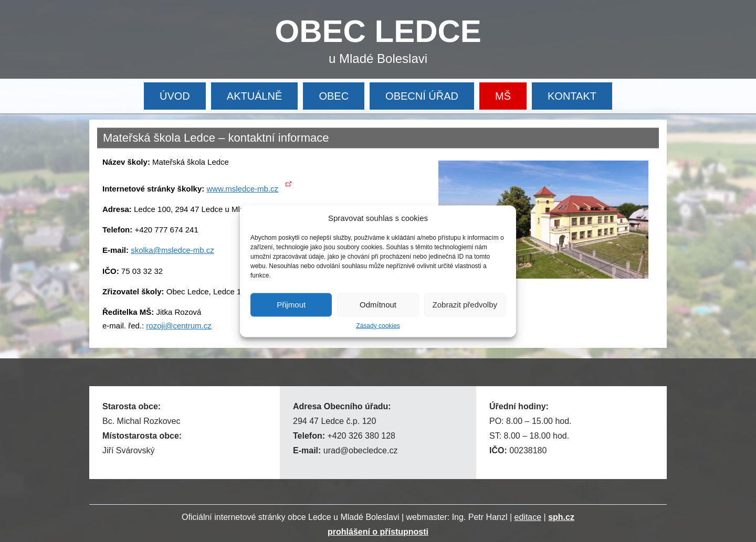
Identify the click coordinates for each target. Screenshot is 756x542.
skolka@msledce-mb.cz (172, 250)
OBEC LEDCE (378, 31)
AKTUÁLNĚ (255, 96)
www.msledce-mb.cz (242, 189)
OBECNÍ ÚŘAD (422, 96)
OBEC (334, 96)
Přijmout (291, 305)
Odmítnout (378, 305)
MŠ (503, 96)
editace (528, 517)
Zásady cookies (378, 325)
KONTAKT (572, 96)
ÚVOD (175, 96)
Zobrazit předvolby (465, 305)
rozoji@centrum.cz (178, 326)
